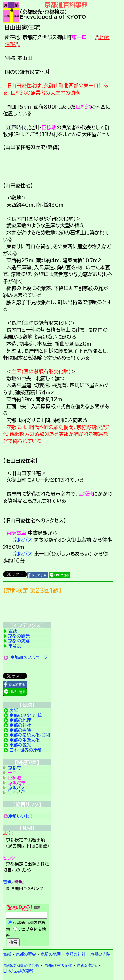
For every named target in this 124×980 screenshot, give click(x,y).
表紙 (12, 631)
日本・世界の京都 (26, 750)
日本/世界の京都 (18, 971)
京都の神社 (20, 725)
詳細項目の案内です (58, 165)
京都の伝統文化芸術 (21, 966)
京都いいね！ (21, 816)
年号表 (15, 646)
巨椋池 (18, 93)
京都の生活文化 (24, 740)
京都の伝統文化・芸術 (30, 735)
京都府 (15, 768)
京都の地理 (20, 720)
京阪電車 (16, 533)
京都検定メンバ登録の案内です (58, 610)
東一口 (79, 37)
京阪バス (23, 540)
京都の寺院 (20, 730)
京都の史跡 (19, 641)
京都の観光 (19, 636)
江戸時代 (16, 128)
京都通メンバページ (29, 657)
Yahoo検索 (27, 926)
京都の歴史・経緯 (26, 715)
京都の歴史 (26, 954)
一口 (12, 773)
